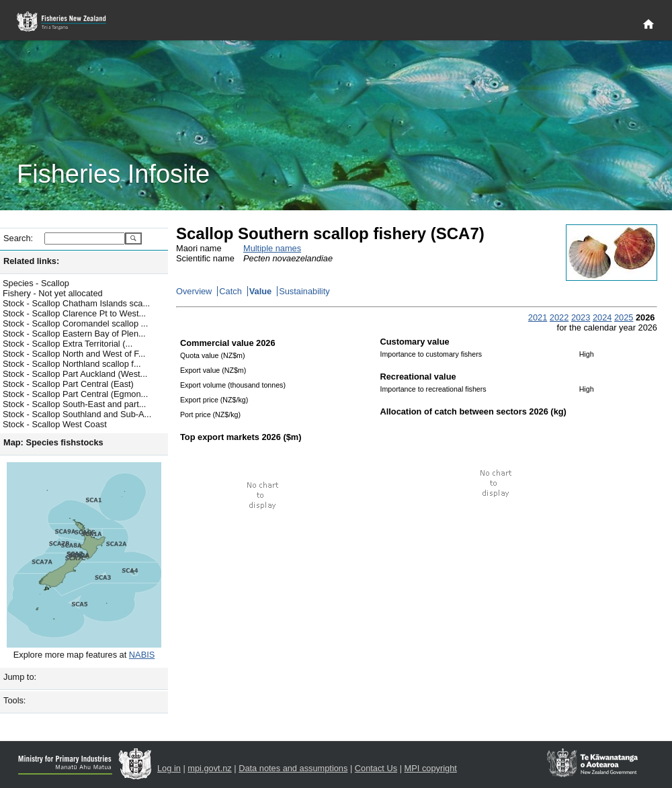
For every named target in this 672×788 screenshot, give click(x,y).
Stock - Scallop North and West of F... (74, 354)
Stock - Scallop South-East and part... (74, 404)
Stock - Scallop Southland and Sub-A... (77, 414)
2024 (602, 317)
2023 (581, 317)
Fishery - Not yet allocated (53, 293)
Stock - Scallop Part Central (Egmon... (75, 394)
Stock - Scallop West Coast (55, 424)
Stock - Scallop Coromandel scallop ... (75, 323)
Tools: (14, 700)
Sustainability (304, 291)
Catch (230, 291)
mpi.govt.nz (209, 768)
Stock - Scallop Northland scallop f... (72, 364)
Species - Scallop (36, 283)
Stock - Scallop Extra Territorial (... (68, 344)
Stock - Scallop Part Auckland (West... (75, 374)
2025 (624, 317)
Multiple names (272, 248)
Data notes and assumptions (293, 768)
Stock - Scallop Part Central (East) (68, 384)
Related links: (31, 261)
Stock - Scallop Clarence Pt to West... (74, 313)
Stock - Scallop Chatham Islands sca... (76, 303)
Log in (169, 768)
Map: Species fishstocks (53, 442)
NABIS (142, 655)
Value (260, 291)
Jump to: (20, 677)
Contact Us (376, 768)
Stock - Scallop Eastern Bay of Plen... (74, 334)
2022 (559, 317)
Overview (194, 291)
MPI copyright (431, 768)
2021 (538, 317)
